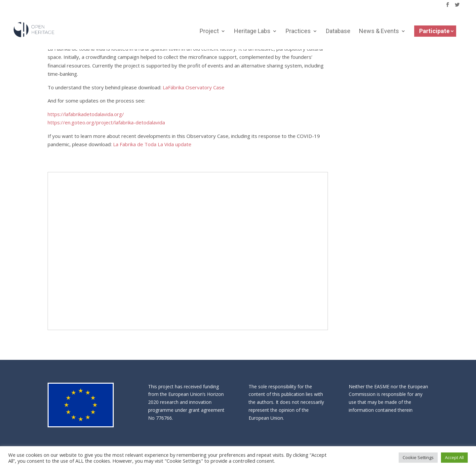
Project (209, 32)
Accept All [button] (454, 457)
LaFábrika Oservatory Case (194, 87)
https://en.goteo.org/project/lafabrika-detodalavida (106, 122)
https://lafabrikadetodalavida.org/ (86, 114)
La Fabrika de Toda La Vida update (152, 144)
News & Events (379, 32)
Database (338, 32)
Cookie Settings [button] (418, 457)
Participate (434, 31)
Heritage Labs (252, 32)
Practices (298, 32)
